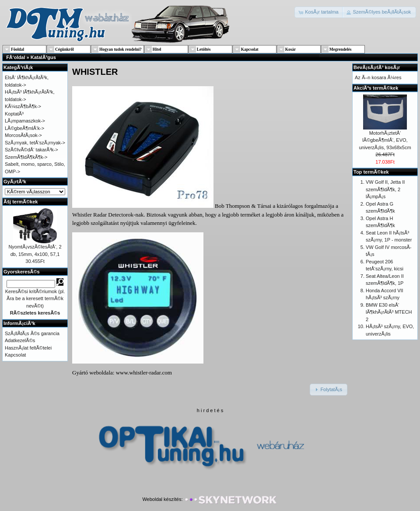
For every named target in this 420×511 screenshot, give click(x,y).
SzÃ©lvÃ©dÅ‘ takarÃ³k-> (31, 150)
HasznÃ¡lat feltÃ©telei (28, 348)
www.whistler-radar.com (144, 373)
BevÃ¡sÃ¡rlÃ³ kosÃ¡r (377, 67)
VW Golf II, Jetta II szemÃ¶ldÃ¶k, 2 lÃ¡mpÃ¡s (385, 189)
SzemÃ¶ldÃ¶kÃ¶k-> (26, 157)
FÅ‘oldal (16, 57)
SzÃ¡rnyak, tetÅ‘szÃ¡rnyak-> (35, 143)
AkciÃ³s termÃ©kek (376, 88)
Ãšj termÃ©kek (21, 202)
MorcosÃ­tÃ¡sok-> (23, 135)
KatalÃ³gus (43, 57)
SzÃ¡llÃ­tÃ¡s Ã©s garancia (32, 333)
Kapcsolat (15, 355)
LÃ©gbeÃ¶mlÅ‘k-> (24, 128)
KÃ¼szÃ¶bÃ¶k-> (23, 106)
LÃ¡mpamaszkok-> (25, 121)
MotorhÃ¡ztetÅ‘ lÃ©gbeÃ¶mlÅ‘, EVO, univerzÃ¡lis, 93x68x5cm (385, 140)
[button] (319, 12)
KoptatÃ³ (14, 114)
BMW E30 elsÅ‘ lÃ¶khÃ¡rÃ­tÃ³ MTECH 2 (389, 312)
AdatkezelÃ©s (20, 340)
